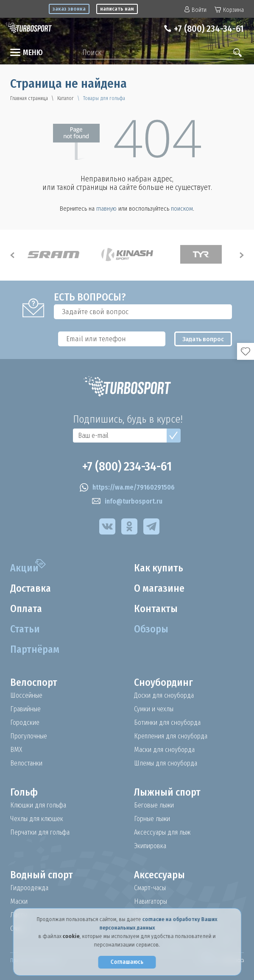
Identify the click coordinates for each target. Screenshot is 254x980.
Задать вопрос (204, 339)
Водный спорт (42, 875)
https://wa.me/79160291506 (127, 487)
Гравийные (26, 709)
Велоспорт (34, 682)
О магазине (160, 588)
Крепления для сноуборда (171, 736)
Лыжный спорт (167, 792)
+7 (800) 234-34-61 (208, 29)
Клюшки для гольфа (39, 805)
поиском (182, 209)
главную (106, 209)
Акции (24, 568)
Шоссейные (27, 696)
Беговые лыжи (154, 805)
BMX (16, 750)
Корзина (229, 10)
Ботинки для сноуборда (167, 723)
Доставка (31, 588)
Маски (19, 902)
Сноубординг (164, 682)
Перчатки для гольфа (41, 832)
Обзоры (151, 629)
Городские (25, 723)
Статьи (25, 629)
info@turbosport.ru (127, 501)
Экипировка (151, 846)
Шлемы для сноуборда (166, 763)
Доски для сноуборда (164, 696)
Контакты (156, 609)
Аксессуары (160, 875)
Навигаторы (151, 902)
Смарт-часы (151, 888)
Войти (195, 10)
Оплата (27, 609)
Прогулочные (29, 736)
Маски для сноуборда (165, 750)
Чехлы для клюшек (37, 819)
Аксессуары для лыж (162, 832)
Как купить (159, 568)
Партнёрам (35, 649)
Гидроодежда (29, 888)
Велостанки (27, 763)
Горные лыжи (152, 819)
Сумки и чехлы (154, 709)
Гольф (24, 792)
